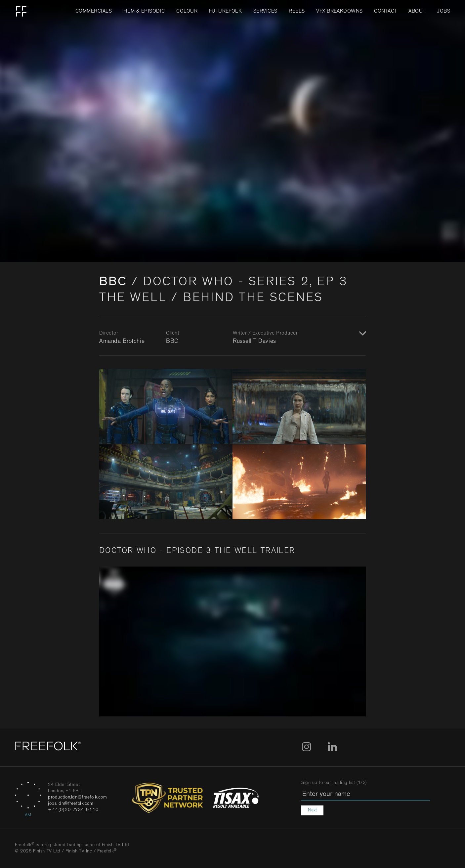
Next (312, 810)
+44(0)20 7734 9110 (73, 810)
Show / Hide (362, 334)
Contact (385, 12)
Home (21, 12)
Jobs (444, 12)
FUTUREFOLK (226, 12)
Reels (297, 12)
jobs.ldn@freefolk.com (71, 804)
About (417, 12)
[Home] (48, 747)
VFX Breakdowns (339, 12)
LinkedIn (332, 747)
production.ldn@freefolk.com (78, 798)
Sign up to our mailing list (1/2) (334, 783)
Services (265, 12)
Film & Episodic (144, 12)
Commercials (94, 12)
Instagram (307, 747)
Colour (187, 12)
